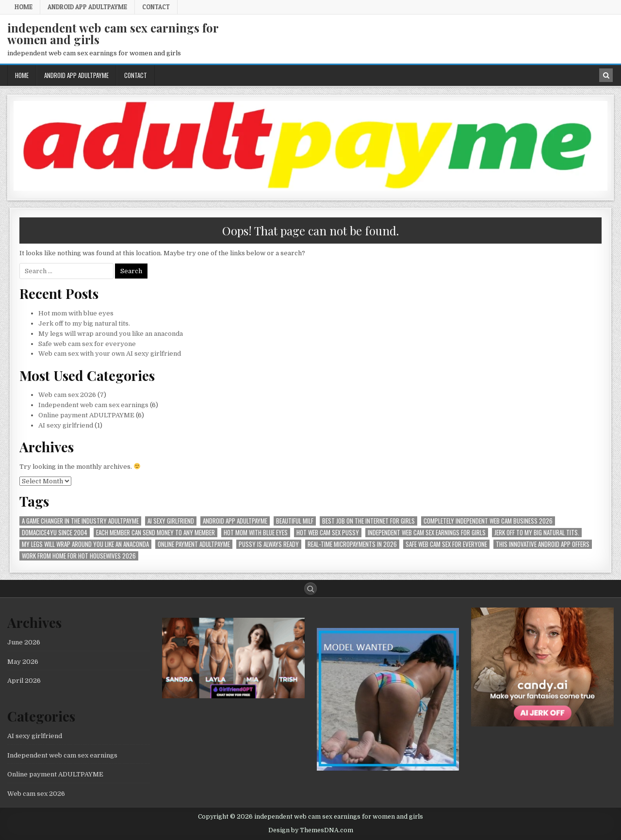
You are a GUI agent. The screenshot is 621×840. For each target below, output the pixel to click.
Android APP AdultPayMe (87, 7)
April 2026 (24, 681)
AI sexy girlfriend (66, 425)
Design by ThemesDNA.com (311, 830)
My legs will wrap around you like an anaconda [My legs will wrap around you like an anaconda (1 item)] (85, 544)
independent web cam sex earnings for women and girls (113, 33)
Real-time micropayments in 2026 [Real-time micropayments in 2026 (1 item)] (352, 544)
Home (24, 7)
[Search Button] (310, 589)
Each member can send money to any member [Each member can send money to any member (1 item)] (155, 533)
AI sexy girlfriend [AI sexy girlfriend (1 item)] (171, 521)
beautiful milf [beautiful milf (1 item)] (295, 521)
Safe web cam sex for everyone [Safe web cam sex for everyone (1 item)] (446, 544)
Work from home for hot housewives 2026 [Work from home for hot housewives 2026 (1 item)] (79, 556)
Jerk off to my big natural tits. (84, 323)
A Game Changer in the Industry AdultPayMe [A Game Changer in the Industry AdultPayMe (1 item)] (80, 521)
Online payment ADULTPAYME (86, 415)
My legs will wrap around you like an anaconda (111, 334)
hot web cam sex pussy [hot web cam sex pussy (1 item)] (328, 533)
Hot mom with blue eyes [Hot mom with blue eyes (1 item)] (256, 533)
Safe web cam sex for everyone (88, 344)
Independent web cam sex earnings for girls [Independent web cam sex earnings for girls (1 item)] (427, 533)
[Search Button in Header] (606, 75)
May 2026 (23, 662)
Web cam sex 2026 (67, 395)
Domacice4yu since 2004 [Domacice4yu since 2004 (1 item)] (55, 533)
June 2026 (24, 642)
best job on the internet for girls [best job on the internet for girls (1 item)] (368, 521)
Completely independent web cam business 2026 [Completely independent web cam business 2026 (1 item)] (488, 521)
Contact (156, 7)
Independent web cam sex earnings (93, 405)
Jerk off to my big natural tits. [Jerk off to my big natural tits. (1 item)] (537, 533)
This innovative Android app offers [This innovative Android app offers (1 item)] (543, 544)
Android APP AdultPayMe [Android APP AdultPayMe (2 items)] (235, 521)
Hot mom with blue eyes (76, 313)
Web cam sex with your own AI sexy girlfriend (110, 354)
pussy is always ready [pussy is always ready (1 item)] (269, 544)
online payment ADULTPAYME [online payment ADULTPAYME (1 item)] (194, 544)
